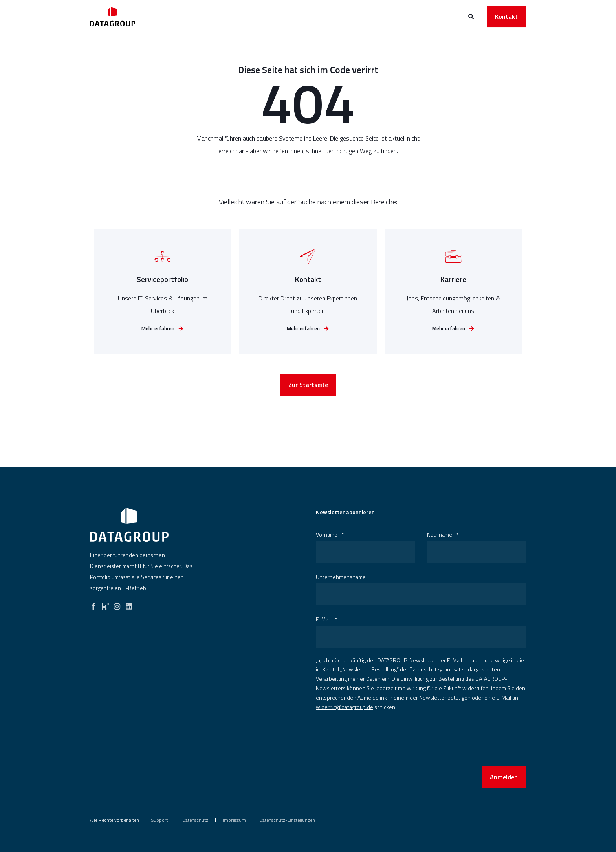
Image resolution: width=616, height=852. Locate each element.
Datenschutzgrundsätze (438, 669)
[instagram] (117, 605)
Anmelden (504, 777)
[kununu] (105, 605)
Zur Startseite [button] (308, 387)
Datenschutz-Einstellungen (287, 820)
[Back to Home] (113, 17)
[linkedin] (129, 605)
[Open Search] (472, 16)
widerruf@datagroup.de (345, 707)
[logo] (129, 525)
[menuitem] (159, 820)
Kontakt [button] (506, 16)
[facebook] (93, 605)
